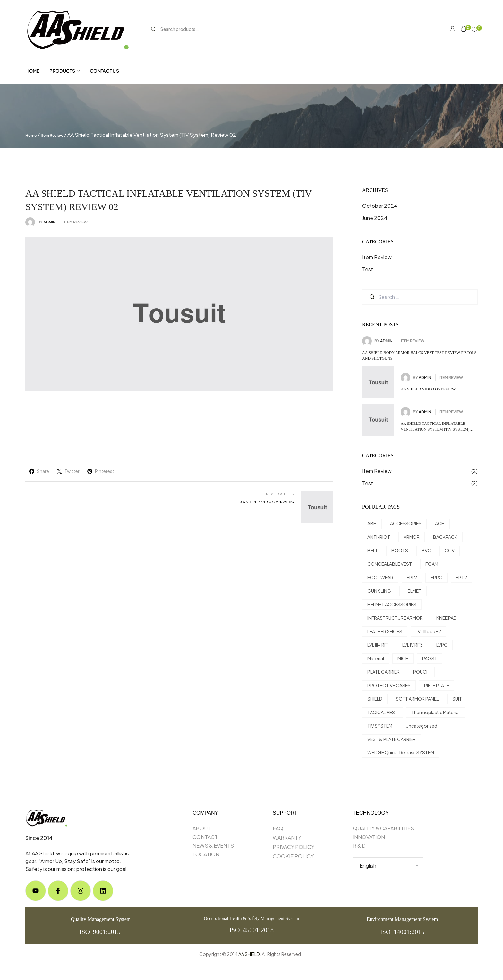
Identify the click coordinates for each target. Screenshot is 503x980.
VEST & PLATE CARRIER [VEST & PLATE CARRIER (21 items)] (392, 739)
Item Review (52, 135)
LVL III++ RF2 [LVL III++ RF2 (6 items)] (428, 631)
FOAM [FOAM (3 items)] (432, 564)
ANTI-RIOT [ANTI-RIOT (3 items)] (379, 537)
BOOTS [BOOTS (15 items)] (400, 550)
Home (31, 135)
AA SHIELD (249, 954)
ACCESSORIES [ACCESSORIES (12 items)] (406, 523)
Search (153, 29)
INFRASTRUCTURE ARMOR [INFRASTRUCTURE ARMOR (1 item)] (395, 618)
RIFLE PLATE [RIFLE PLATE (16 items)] (437, 685)
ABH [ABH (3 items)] (372, 523)
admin (50, 222)
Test (368, 269)
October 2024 (380, 206)
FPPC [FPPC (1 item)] (436, 577)
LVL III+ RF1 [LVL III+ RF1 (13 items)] (378, 645)
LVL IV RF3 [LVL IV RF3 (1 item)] (413, 645)
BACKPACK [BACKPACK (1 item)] (445, 537)
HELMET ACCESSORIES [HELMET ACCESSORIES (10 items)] (392, 604)
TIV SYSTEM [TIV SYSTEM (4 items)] (380, 726)
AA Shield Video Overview (428, 389)
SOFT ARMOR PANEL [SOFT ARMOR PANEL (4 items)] (417, 699)
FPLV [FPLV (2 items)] (412, 577)
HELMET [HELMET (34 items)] (413, 591)
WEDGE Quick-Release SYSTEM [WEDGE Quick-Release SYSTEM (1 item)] (401, 752)
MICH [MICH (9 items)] (403, 658)
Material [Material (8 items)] (376, 658)
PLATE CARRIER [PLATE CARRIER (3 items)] (384, 672)
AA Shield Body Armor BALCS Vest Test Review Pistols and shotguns (419, 355)
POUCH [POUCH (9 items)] (421, 672)
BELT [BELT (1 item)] (373, 550)
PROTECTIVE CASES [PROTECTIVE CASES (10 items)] (389, 685)
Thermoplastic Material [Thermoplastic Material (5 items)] (435, 712)
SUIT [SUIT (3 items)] (457, 699)
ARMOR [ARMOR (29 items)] (412, 537)
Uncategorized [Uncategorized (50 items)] (422, 726)
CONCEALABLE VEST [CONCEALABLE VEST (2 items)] (390, 564)
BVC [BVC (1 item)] (426, 550)
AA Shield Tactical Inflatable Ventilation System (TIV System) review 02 (435, 427)
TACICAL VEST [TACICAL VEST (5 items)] (383, 712)
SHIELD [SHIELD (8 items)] (375, 699)
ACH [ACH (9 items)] (440, 523)
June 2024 (375, 218)
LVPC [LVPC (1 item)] (442, 645)
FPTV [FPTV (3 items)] (461, 577)
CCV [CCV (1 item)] (450, 550)
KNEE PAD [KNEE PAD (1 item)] (447, 618)
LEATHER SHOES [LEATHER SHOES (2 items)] (385, 631)
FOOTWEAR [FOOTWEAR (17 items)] (380, 577)
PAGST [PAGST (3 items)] (430, 658)
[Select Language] (388, 866)
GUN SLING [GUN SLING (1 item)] (379, 591)
